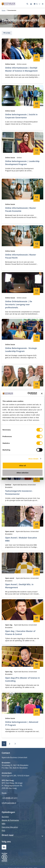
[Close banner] (42, 394)
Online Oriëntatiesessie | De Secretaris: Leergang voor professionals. (19, 304)
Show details (33, 459)
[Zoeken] (27, 4)
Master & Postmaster (10, 820)
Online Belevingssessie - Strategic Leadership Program (21, 350)
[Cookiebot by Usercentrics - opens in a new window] (28, 394)
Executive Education (10, 827)
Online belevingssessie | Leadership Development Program (22, 163)
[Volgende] (15, 744)
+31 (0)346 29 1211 (10, 798)
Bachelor (5, 817)
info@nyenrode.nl (9, 803)
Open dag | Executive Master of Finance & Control (20, 633)
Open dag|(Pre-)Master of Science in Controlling (22, 679)
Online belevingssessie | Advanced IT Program (22, 723)
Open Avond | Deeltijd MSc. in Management (19, 586)
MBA (4, 824)
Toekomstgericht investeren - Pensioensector (19, 492)
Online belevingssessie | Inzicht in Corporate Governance (21, 116)
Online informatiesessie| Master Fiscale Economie (21, 209)
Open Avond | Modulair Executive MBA (21, 539)
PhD (3, 831)
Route (4, 793)
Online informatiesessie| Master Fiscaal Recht (21, 256)
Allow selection (23, 473)
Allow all (22, 466)
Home (4, 10)
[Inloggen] (31, 4)
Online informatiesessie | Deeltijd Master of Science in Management (21, 69)
